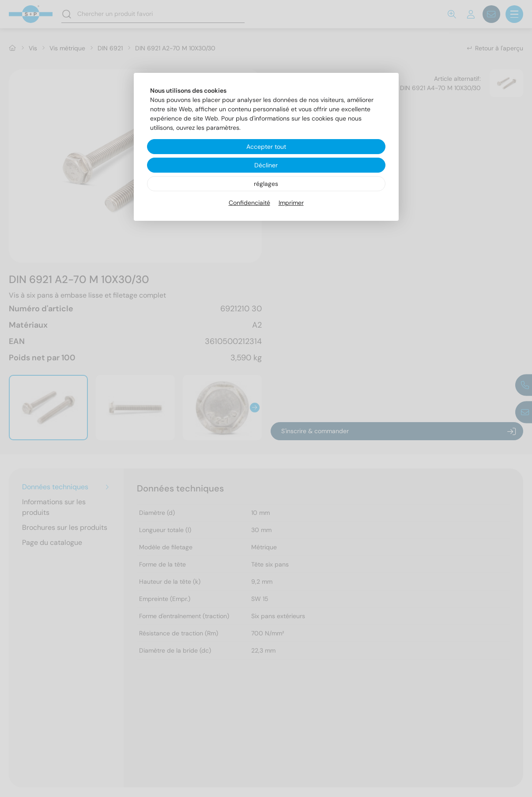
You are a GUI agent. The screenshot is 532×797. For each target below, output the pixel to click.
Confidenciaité (249, 203)
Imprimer (291, 203)
